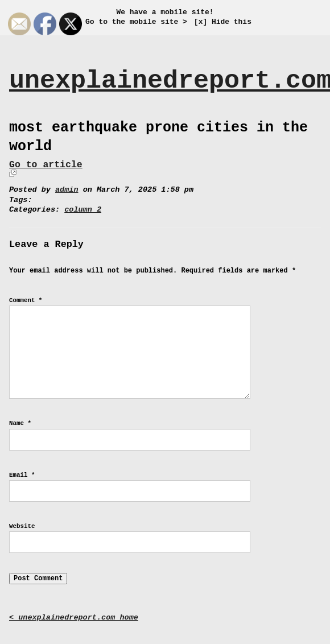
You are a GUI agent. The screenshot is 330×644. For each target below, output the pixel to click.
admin (67, 190)
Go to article (46, 165)
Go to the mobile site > (136, 22)
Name (20, 423)
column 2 (83, 210)
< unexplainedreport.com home (74, 618)
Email (22, 475)
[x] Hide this (223, 22)
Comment (26, 300)
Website (22, 526)
